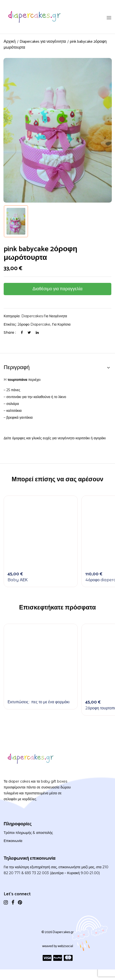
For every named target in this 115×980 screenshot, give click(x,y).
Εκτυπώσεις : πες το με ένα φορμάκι (38, 702)
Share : (10, 332)
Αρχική (10, 42)
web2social (65, 946)
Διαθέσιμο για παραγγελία (57, 289)
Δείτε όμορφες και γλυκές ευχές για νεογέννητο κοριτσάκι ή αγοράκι (55, 438)
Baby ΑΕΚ (18, 580)
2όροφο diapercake (34, 324)
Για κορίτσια (61, 324)
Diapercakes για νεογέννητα (43, 42)
